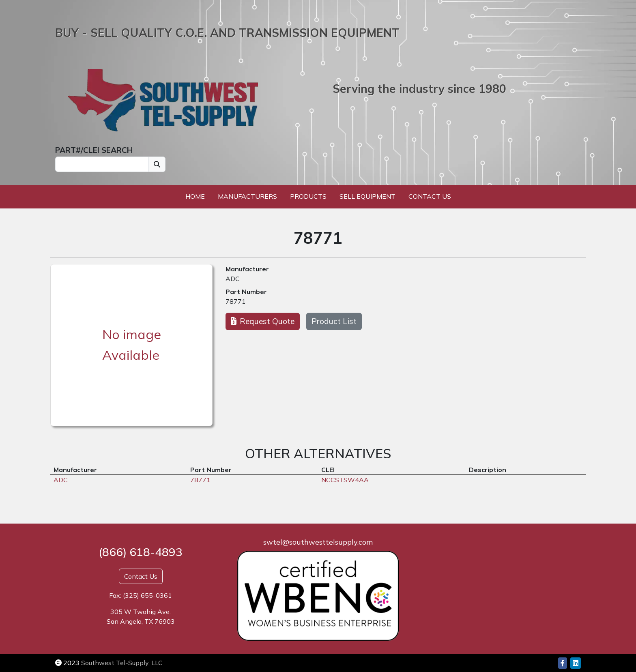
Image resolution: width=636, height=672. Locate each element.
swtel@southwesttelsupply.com (318, 542)
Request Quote (263, 321)
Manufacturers (247, 196)
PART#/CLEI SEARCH (94, 150)
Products (308, 196)
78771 (236, 301)
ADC (233, 279)
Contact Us (430, 196)
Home (195, 196)
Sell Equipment (367, 196)
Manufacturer (247, 269)
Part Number (246, 292)
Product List (334, 321)
